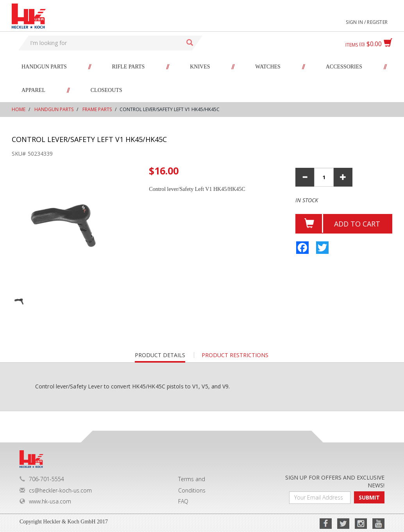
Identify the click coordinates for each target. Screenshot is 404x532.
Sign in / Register (367, 22)
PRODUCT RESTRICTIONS (235, 355)
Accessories (344, 67)
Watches (268, 67)
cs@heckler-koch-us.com (56, 490)
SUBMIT (369, 497)
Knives (200, 67)
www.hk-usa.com (45, 501)
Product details (160, 357)
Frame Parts (97, 109)
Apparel (33, 90)
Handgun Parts (44, 67)
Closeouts (106, 90)
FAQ (183, 501)
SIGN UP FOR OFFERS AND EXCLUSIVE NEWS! (335, 481)
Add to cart (357, 224)
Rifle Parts (129, 67)
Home (19, 109)
